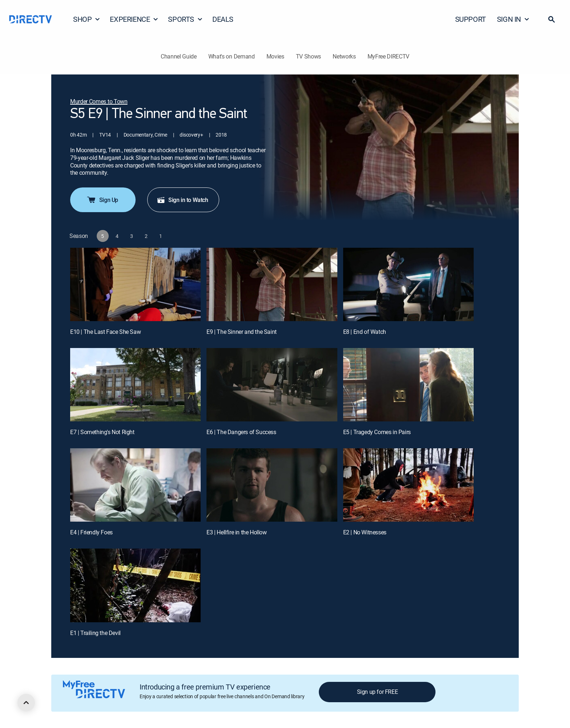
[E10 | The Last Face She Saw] (135, 284)
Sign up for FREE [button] (378, 692)
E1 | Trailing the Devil (95, 633)
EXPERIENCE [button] (134, 19)
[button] (551, 19)
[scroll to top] (26, 703)
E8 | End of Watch (365, 332)
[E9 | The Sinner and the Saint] (272, 284)
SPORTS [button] (185, 19)
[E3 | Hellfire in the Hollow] (272, 485)
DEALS (223, 19)
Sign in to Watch (182, 200)
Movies (275, 56)
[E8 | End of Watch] (408, 284)
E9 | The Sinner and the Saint (241, 332)
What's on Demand (232, 56)
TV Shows (308, 56)
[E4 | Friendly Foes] (135, 485)
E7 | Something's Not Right (102, 432)
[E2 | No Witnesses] (408, 485)
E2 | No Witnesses (365, 532)
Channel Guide (179, 56)
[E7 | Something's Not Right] (135, 385)
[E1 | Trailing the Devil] (135, 585)
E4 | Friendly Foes (91, 532)
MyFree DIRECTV (389, 56)
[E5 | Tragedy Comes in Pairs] (408, 385)
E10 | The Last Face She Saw (105, 332)
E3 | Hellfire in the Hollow (236, 532)
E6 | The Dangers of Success (241, 432)
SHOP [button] (87, 19)
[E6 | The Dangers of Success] (272, 385)
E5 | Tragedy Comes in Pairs (377, 432)
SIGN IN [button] (513, 19)
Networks (344, 56)
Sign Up (102, 200)
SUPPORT (471, 19)
